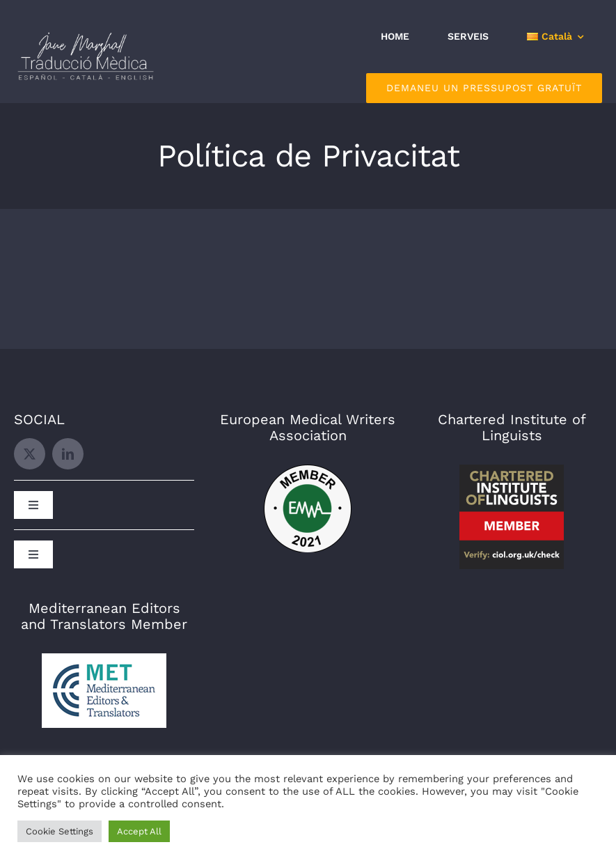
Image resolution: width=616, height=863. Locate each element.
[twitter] (30, 454)
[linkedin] (68, 454)
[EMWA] (308, 470)
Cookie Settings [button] (60, 831)
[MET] (104, 659)
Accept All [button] (139, 831)
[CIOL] (512, 470)
